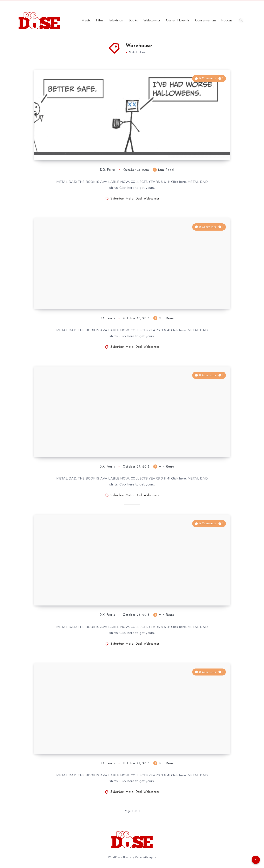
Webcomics (152, 21)
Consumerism (206, 21)
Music (86, 21)
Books (133, 21)
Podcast (227, 21)
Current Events (178, 21)
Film (99, 21)
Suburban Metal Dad (126, 199)
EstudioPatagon (146, 857)
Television (116, 21)
